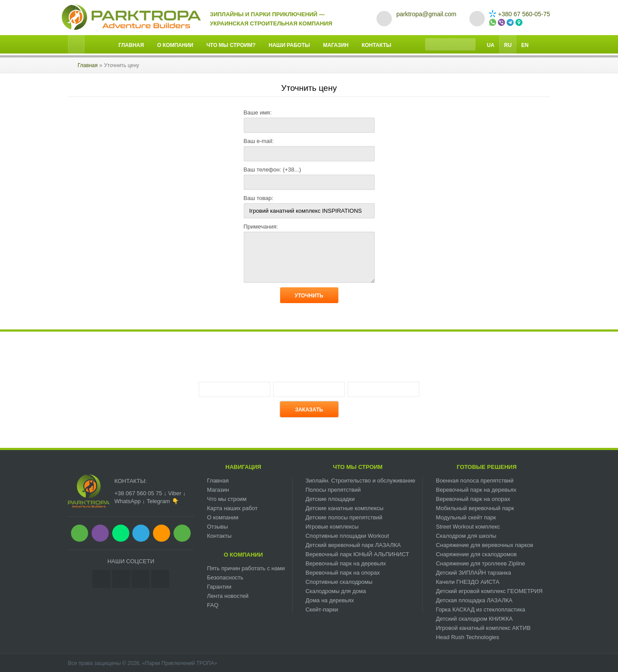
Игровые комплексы (332, 527)
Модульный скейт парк (466, 517)
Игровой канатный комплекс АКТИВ (483, 628)
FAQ (213, 605)
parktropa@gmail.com (426, 14)
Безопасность (225, 577)
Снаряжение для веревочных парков (484, 545)
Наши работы (289, 45)
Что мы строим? (231, 45)
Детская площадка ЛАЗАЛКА (474, 600)
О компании (175, 45)
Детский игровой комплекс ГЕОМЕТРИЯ (489, 591)
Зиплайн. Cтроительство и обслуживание (360, 481)
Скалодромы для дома (336, 591)
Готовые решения (487, 467)
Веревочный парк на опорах (343, 573)
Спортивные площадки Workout (347, 536)
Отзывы (217, 527)
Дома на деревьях (330, 600)
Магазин (336, 45)
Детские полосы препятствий (344, 517)
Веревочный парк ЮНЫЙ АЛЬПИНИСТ (357, 554)
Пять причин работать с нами (246, 568)
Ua (491, 45)
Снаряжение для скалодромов (476, 554)
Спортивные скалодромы (339, 582)
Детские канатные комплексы (345, 508)
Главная (131, 45)
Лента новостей (228, 596)
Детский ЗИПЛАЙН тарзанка (473, 573)
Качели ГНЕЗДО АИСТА (467, 582)
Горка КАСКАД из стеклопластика (480, 609)
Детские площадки (330, 499)
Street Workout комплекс (468, 527)
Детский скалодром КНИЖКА (474, 619)
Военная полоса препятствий (474, 481)
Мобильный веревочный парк (475, 508)
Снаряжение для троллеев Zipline (480, 563)
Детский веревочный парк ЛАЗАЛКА (353, 545)
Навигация (243, 467)
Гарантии (219, 587)
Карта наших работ (232, 508)
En (525, 45)
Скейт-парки (322, 609)
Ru (508, 45)
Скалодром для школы (466, 536)
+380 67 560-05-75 (520, 14)
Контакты (376, 45)
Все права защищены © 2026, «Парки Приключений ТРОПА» (142, 663)
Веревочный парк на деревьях (346, 563)
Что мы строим (227, 499)
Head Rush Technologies (467, 637)
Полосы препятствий (333, 490)
